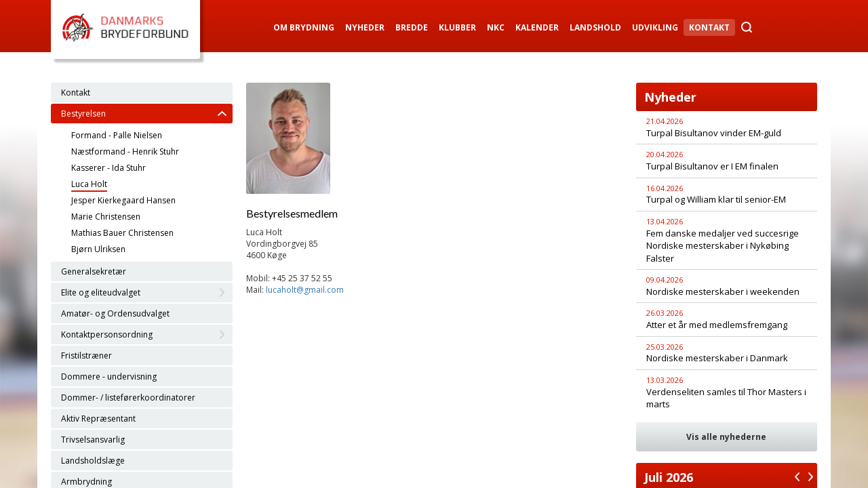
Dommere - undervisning (109, 377)
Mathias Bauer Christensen (122, 233)
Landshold (595, 27)
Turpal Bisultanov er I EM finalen (712, 166)
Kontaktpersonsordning (107, 334)
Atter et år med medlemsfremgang (717, 325)
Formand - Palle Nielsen (117, 135)
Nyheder (365, 27)
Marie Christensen (106, 217)
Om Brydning (304, 27)
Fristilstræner (86, 355)
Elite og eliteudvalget (101, 292)
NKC (496, 27)
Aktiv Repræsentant (98, 419)
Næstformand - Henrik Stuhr (125, 151)
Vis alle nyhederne (726, 437)
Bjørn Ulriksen (98, 249)
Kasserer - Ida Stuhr (108, 168)
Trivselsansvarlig (93, 440)
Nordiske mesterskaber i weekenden (723, 291)
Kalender (537, 27)
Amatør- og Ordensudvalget (115, 313)
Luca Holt (89, 184)
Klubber (457, 27)
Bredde (412, 27)
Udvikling (655, 27)
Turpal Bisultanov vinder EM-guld (714, 133)
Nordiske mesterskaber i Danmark (717, 358)
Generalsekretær (94, 271)
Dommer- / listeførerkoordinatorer (128, 398)
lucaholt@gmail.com (305, 290)
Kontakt (709, 27)
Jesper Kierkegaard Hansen (123, 200)
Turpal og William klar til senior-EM (716, 199)
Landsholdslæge (93, 461)
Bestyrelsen (83, 114)
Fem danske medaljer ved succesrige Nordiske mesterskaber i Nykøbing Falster (723, 246)
